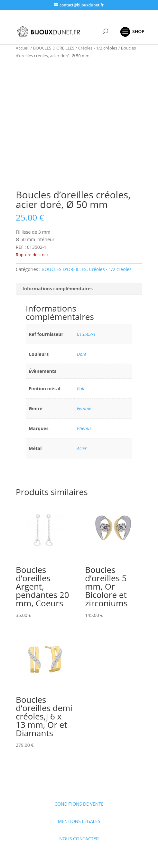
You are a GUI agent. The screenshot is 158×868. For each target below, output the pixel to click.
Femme (84, 408)
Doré (82, 354)
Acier (82, 448)
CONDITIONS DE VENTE (79, 804)
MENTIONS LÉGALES (79, 821)
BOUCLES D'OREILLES (54, 48)
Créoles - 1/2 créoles (98, 48)
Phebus (84, 428)
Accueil (23, 48)
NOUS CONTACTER (79, 839)
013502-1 (86, 334)
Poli (81, 389)
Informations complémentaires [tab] (58, 289)
